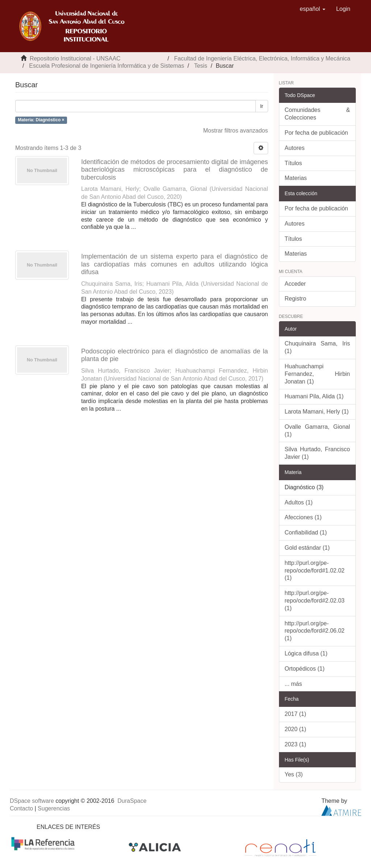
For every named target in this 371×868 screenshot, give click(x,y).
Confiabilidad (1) (306, 532)
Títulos (293, 163)
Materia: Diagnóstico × (41, 120)
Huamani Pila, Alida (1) (314, 396)
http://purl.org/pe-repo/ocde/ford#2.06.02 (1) (315, 631)
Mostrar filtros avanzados (236, 131)
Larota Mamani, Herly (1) (317, 412)
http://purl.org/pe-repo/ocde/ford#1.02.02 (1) (315, 571)
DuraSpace (132, 801)
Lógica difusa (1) (306, 653)
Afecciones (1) (303, 517)
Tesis (201, 66)
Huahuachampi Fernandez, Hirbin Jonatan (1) (318, 374)
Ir (262, 106)
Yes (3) (294, 774)
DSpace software (32, 801)
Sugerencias (54, 808)
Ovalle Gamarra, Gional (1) (318, 431)
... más (293, 684)
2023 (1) (296, 744)
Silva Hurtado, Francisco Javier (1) (318, 453)
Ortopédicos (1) (305, 669)
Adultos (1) (299, 502)
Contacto (21, 808)
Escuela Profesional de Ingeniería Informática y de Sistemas (107, 66)
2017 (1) (296, 714)
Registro (296, 299)
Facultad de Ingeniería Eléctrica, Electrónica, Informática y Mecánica (262, 58)
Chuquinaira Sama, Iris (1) (318, 347)
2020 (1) (296, 729)
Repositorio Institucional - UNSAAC (75, 58)
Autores (295, 148)
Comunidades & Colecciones (318, 114)
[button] (312, 9)
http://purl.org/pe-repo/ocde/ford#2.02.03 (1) (315, 601)
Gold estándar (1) (307, 548)
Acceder (295, 284)
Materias (296, 178)
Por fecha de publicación (316, 133)
